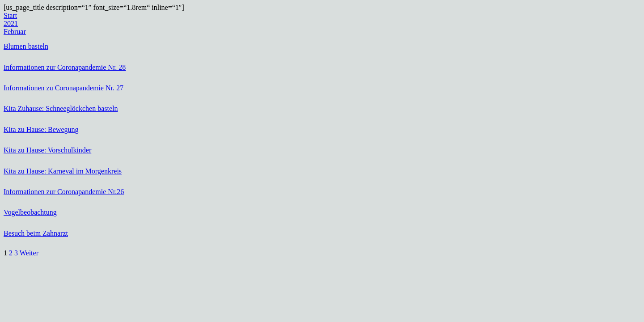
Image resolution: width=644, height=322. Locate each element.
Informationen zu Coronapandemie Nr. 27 (64, 88)
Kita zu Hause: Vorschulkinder (47, 150)
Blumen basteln (26, 46)
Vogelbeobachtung (30, 212)
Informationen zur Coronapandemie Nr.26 (64, 192)
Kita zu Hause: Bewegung (41, 129)
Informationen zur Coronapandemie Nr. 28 (65, 67)
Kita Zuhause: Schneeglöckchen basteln (61, 108)
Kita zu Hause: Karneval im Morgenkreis (63, 171)
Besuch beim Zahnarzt (36, 233)
